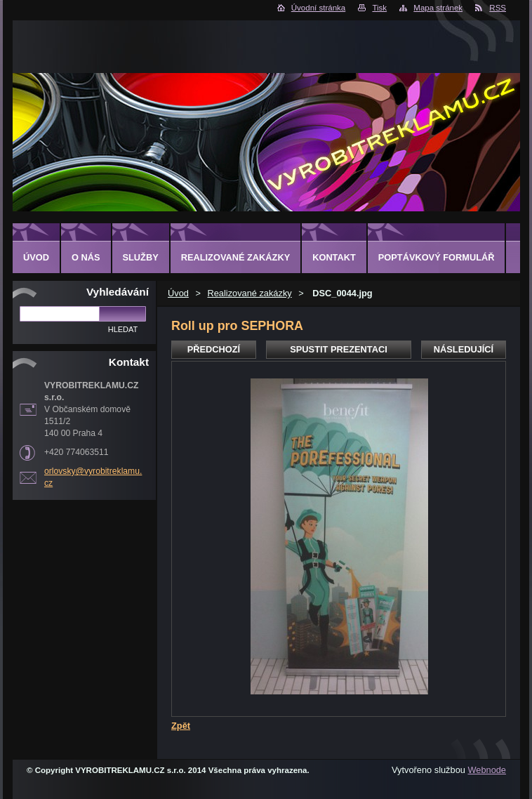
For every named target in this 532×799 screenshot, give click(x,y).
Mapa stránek (438, 8)
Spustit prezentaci (338, 349)
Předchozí (214, 349)
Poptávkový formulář (437, 257)
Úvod (178, 293)
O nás (86, 257)
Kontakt (334, 257)
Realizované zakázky (249, 293)
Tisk (379, 8)
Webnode (487, 770)
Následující (464, 349)
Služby (141, 257)
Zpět (181, 726)
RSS (498, 8)
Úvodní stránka (318, 8)
